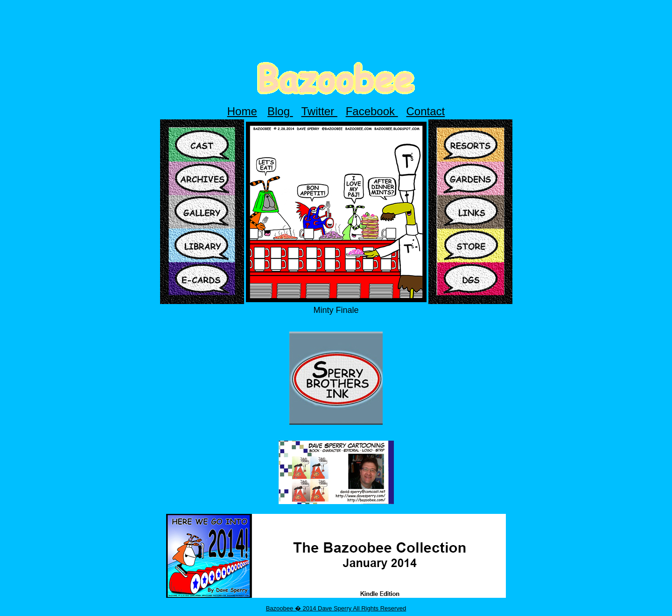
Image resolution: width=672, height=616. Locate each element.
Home (242, 111)
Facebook (372, 111)
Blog (280, 111)
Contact (426, 111)
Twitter (319, 111)
